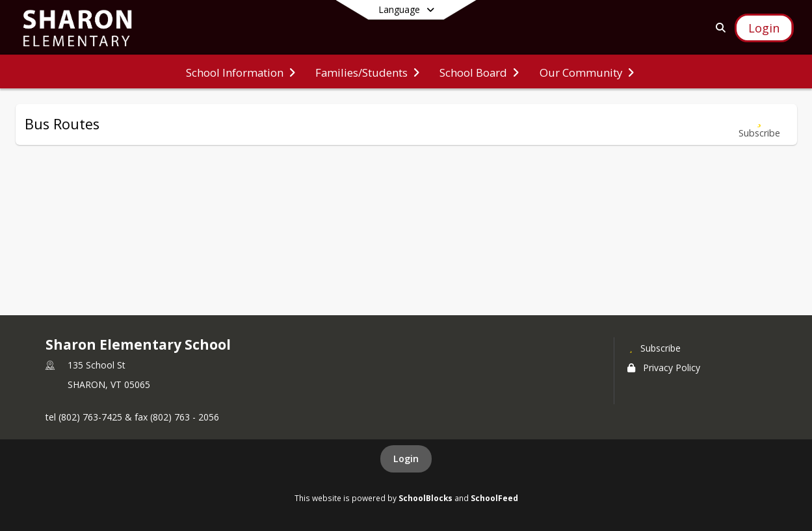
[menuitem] (241, 71)
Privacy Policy (664, 368)
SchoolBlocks (426, 498)
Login (406, 459)
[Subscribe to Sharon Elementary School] (654, 348)
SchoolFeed (494, 498)
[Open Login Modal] (764, 28)
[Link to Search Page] (718, 28)
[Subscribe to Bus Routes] (759, 124)
